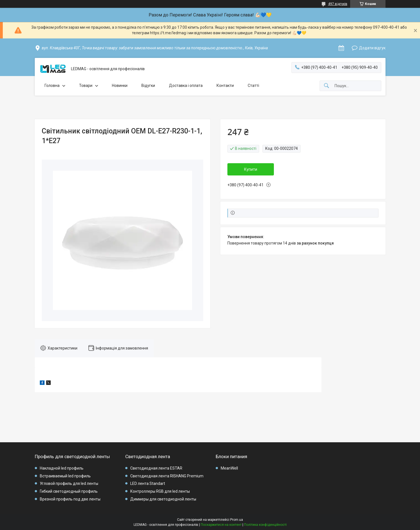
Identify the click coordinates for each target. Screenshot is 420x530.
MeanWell (229, 468)
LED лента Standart (148, 483)
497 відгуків (338, 4)
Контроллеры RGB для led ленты (160, 491)
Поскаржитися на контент (221, 525)
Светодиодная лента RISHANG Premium (167, 476)
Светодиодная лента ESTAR (156, 468)
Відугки (148, 86)
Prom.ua (237, 520)
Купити (251, 169)
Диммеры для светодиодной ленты (163, 499)
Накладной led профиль (62, 468)
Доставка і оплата (186, 86)
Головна (52, 86)
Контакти (225, 86)
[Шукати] (326, 86)
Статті (253, 86)
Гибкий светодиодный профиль (69, 491)
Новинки (120, 86)
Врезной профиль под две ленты (70, 499)
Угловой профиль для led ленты (69, 483)
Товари (86, 86)
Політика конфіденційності (265, 525)
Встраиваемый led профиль (65, 476)
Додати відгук (372, 48)
